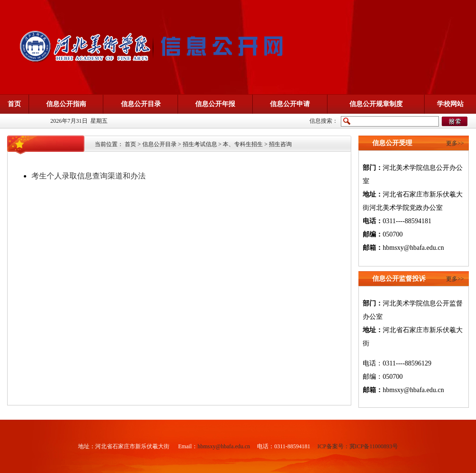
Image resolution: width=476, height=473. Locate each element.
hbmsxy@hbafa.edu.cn (224, 446)
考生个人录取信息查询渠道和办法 (89, 176)
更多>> (455, 143)
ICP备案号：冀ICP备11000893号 (358, 446)
